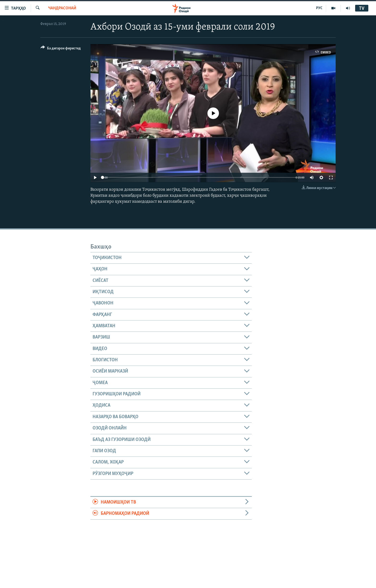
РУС (319, 8)
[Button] (61, 49)
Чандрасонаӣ (62, 8)
